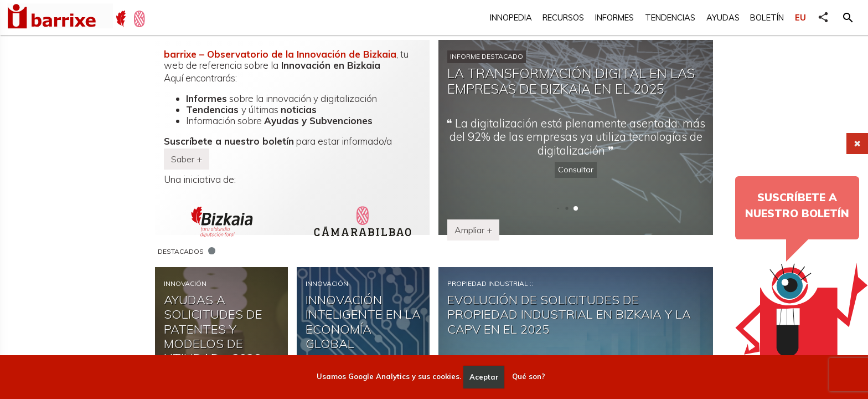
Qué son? (529, 377)
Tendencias (670, 17)
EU (800, 17)
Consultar (576, 170)
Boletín (767, 17)
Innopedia (511, 17)
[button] (848, 18)
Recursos (563, 17)
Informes (614, 17)
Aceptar (484, 377)
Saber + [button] (187, 159)
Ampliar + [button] (473, 230)
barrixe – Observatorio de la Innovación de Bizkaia (280, 54)
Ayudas (723, 17)
